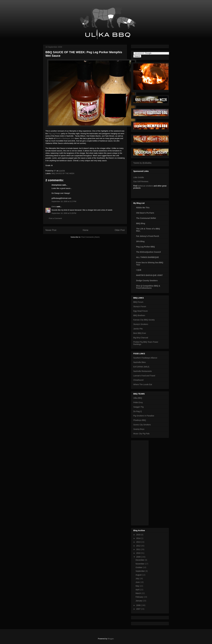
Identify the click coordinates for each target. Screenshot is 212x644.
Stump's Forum (140, 307)
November (140, 564)
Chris (54, 207)
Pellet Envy (138, 402)
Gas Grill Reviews (141, 181)
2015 (139, 535)
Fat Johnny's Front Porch (148, 236)
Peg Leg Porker (54, 133)
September (140, 571)
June (138, 582)
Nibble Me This (143, 208)
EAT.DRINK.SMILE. (142, 367)
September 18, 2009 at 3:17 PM (64, 201)
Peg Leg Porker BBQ (145, 247)
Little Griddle (139, 177)
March (139, 593)
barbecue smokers (145, 186)
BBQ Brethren (139, 315)
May (138, 586)
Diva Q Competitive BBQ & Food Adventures (148, 287)
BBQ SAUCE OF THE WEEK (63, 173)
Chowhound (138, 380)
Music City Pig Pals (141, 434)
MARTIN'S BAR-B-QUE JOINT (149, 275)
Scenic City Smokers (142, 425)
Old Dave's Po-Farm (145, 213)
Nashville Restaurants (143, 371)
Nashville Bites (140, 362)
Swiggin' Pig (138, 407)
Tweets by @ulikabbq (142, 163)
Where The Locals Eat (143, 384)
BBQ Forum (138, 302)
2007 (139, 609)
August (139, 575)
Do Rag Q (138, 411)
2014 (139, 538)
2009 (139, 557)
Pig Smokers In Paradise (144, 416)
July (138, 579)
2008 (139, 605)
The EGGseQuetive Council (148, 252)
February (140, 597)
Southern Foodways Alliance (145, 358)
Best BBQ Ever (140, 333)
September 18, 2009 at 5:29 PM (64, 213)
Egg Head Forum (141, 311)
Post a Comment (55, 218)
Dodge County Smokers (147, 281)
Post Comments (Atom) (90, 237)
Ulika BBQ (138, 398)
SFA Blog (140, 241)
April (138, 590)
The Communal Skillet (146, 218)
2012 (139, 546)
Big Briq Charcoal (141, 338)
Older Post (120, 230)
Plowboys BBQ (140, 420)
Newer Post (51, 230)
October (139, 567)
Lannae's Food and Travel (144, 376)
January (139, 601)
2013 (139, 542)
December (140, 560)
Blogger (111, 639)
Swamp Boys (139, 429)
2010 (139, 553)
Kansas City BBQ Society (144, 320)
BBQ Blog (141, 223)
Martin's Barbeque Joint (65, 138)
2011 (139, 549)
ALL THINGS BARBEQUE (148, 257)
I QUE (139, 270)
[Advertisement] (144, 482)
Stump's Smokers (141, 324)
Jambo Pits (138, 329)
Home (86, 230)
